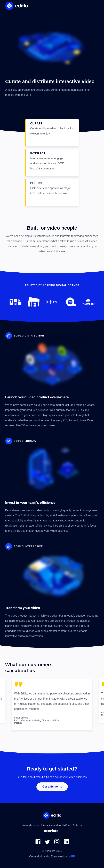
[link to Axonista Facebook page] (38, 843)
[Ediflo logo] (17, 6)
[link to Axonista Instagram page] (57, 843)
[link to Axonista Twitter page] (47, 843)
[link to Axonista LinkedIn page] (66, 843)
